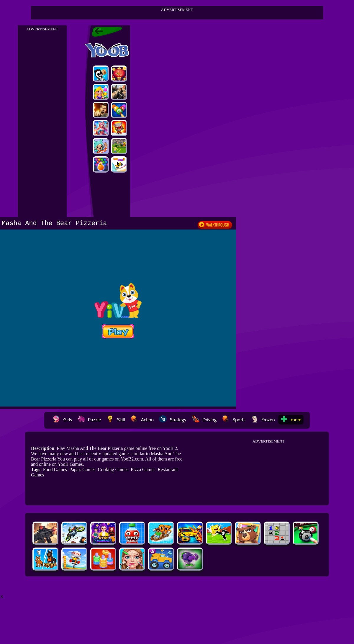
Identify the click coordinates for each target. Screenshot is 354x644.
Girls (62, 420)
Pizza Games (143, 470)
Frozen (263, 420)
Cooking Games (113, 470)
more (291, 420)
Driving (204, 420)
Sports (234, 420)
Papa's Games (82, 470)
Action (142, 420)
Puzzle (89, 420)
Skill (115, 420)
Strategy (173, 420)
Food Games (55, 470)
